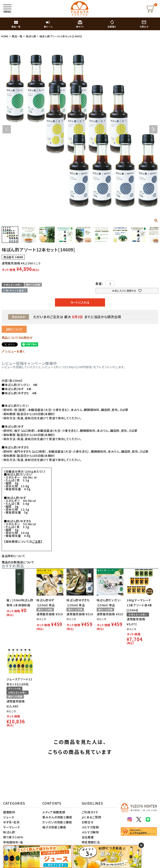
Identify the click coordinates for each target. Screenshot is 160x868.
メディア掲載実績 (54, 812)
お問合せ (88, 822)
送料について (14, 329)
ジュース (9, 817)
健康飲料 (9, 812)
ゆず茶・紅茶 (11, 822)
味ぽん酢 (31, 36)
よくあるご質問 (91, 817)
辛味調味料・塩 (13, 842)
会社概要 (88, 837)
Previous (7, 129)
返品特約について (14, 556)
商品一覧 (17, 36)
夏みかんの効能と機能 (57, 817)
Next (153, 129)
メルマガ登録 (90, 827)
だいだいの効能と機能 (57, 822)
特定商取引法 (91, 842)
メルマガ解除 (90, 832)
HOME (5, 36)
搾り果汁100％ (13, 837)
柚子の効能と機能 (54, 827)
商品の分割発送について (18, 562)
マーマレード (12, 827)
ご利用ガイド (90, 812)
